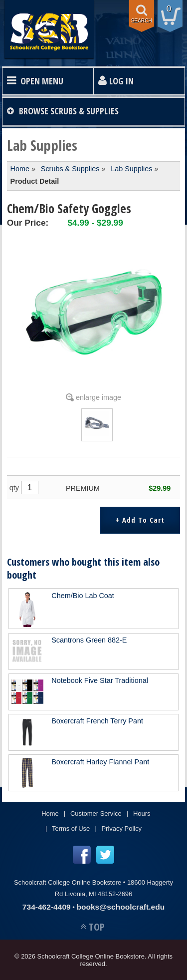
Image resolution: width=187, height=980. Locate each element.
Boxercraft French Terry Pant (97, 721)
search (142, 21)
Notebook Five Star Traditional (100, 680)
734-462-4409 (47, 907)
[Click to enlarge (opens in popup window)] (97, 433)
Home (20, 169)
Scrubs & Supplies (70, 169)
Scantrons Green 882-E (89, 640)
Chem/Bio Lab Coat (83, 596)
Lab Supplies (131, 169)
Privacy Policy (121, 828)
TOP (96, 927)
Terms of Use (71, 828)
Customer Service (96, 814)
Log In (121, 81)
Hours (142, 814)
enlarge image (98, 397)
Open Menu (42, 81)
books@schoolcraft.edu (120, 907)
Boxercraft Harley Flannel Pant (100, 762)
